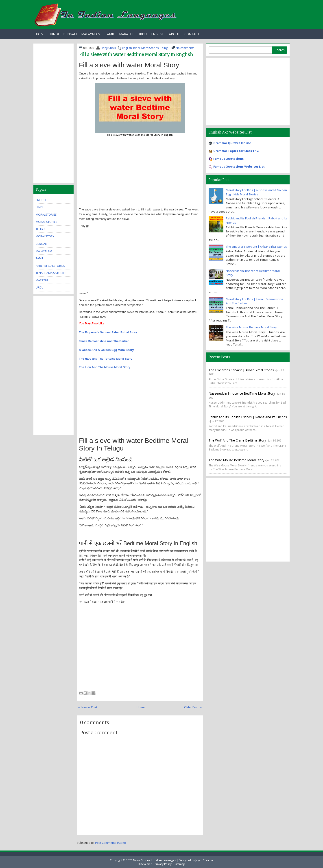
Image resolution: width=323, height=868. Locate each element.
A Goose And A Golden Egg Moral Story (106, 350)
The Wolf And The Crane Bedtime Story (237, 440)
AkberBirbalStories (50, 266)
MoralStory (45, 236)
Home (41, 34)
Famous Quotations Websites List (239, 166)
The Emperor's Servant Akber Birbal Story (108, 332)
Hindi (54, 34)
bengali (41, 244)
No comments (185, 48)
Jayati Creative (204, 860)
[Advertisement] (140, 173)
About (174, 34)
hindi (137, 48)
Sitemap (180, 864)
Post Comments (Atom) (110, 843)
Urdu (142, 34)
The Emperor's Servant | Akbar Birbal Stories (256, 247)
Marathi (126, 34)
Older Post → (193, 707)
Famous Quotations (228, 159)
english (127, 48)
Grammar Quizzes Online (232, 143)
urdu (40, 287)
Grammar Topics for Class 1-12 (236, 151)
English (158, 34)
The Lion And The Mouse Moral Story (105, 367)
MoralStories (150, 48)
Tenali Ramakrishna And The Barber (104, 341)
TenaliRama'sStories (51, 273)
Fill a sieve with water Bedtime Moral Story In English (136, 55)
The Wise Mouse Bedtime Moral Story (251, 327)
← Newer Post (87, 707)
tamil (40, 258)
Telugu (165, 48)
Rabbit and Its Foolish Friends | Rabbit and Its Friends (248, 417)
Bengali (70, 34)
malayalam (44, 251)
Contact (192, 34)
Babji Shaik (108, 48)
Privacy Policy (163, 864)
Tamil (110, 34)
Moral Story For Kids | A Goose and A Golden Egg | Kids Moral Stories (256, 192)
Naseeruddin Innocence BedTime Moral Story (242, 393)
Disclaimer (145, 864)
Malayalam (91, 34)
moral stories (47, 222)
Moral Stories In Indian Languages (154, 860)
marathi (42, 280)
